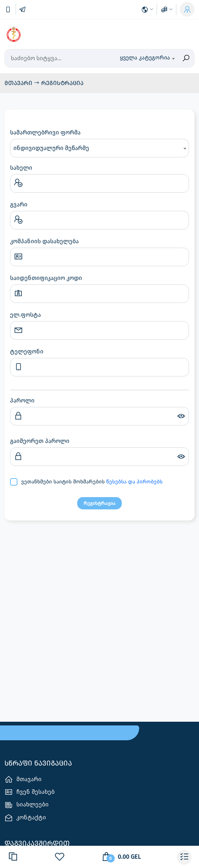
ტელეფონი (27, 351)
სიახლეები (27, 805)
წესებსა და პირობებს (134, 482)
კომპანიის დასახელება (44, 241)
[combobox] (147, 58)
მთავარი (19, 83)
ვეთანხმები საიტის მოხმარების (92, 482)
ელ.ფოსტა (25, 315)
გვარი (19, 204)
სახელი (21, 168)
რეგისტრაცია (62, 83)
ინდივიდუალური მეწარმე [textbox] (51, 148)
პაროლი (22, 400)
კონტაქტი (25, 818)
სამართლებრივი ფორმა (45, 132)
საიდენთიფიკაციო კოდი (46, 278)
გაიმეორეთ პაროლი (40, 441)
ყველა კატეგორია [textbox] (145, 58)
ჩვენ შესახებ (30, 792)
